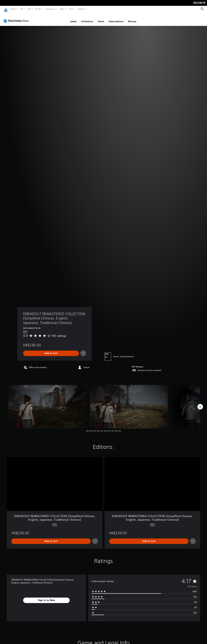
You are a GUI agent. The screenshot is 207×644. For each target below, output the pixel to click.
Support (81, 9)
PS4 (29, 9)
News (62, 9)
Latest (73, 18)
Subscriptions (116, 18)
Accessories (50, 9)
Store (71, 9)
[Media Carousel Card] (47, 404)
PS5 (22, 9)
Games (13, 9)
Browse (132, 18)
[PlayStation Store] (17, 18)
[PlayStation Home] (6, 9)
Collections (87, 18)
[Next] (200, 404)
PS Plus (38, 9)
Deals (101, 18)
